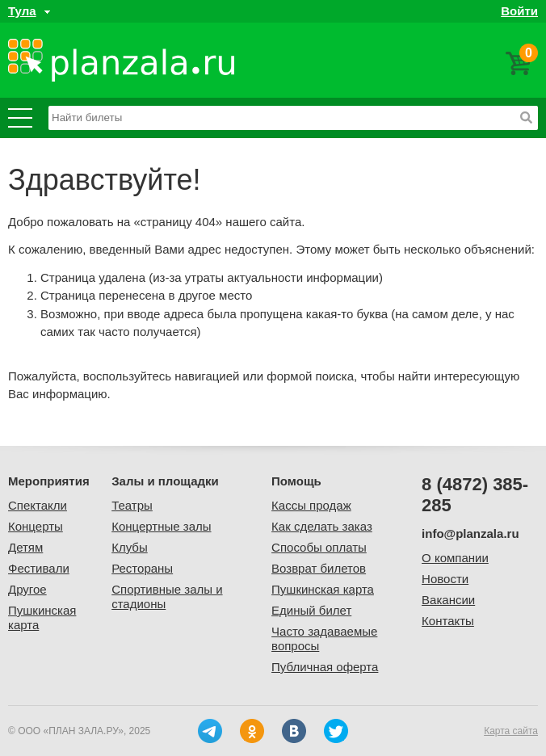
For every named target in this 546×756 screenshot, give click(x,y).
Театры (132, 505)
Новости (445, 579)
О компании (455, 558)
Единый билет (311, 610)
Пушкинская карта (323, 589)
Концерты (36, 526)
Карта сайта (511, 731)
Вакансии (448, 600)
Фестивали (39, 568)
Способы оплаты (319, 547)
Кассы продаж (311, 505)
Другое (27, 589)
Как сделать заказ (322, 526)
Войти (519, 11)
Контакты (448, 621)
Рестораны (142, 568)
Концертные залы (161, 526)
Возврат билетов (319, 568)
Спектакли (38, 505)
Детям (25, 547)
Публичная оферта (325, 667)
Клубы (130, 547)
